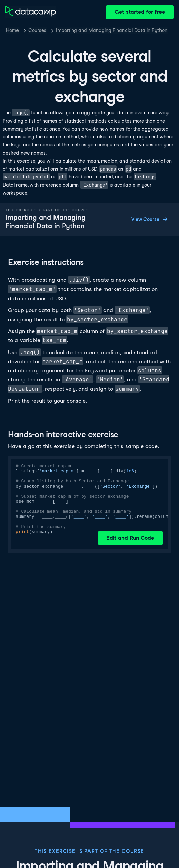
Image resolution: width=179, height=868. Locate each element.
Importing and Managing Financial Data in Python (112, 30)
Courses (37, 30)
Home (12, 30)
